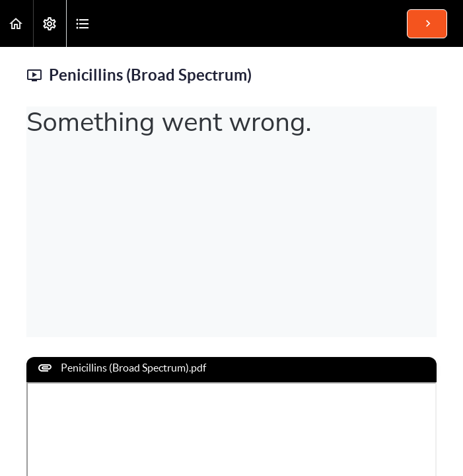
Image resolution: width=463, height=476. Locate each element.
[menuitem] (50, 23)
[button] (17, 23)
